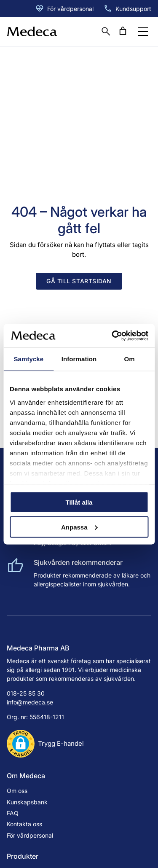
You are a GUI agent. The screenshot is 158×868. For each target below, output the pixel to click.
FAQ (13, 813)
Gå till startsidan (79, 281)
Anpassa (79, 527)
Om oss (17, 791)
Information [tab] (79, 359)
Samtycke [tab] (28, 359)
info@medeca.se (30, 702)
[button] (45, 744)
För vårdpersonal (70, 9)
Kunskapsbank (27, 802)
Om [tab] (130, 359)
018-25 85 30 (26, 693)
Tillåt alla (79, 502)
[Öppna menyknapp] (143, 32)
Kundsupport (133, 9)
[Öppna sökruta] (106, 31)
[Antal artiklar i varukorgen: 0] (123, 31)
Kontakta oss (24, 824)
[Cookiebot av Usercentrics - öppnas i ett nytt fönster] (112, 336)
